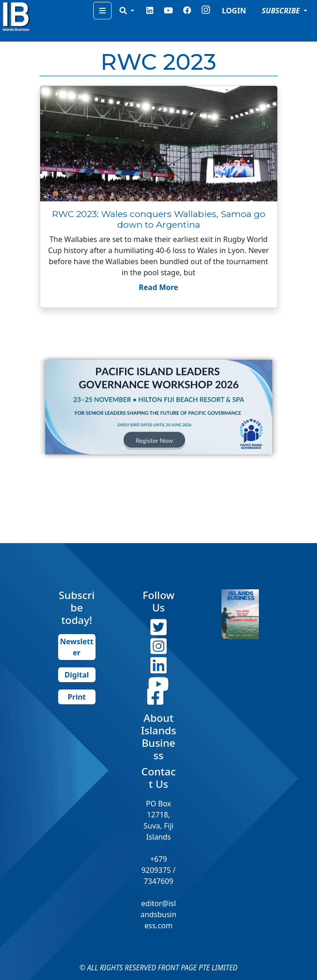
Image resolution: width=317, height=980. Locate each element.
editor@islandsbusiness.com (159, 914)
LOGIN (234, 11)
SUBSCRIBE (282, 11)
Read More (158, 287)
